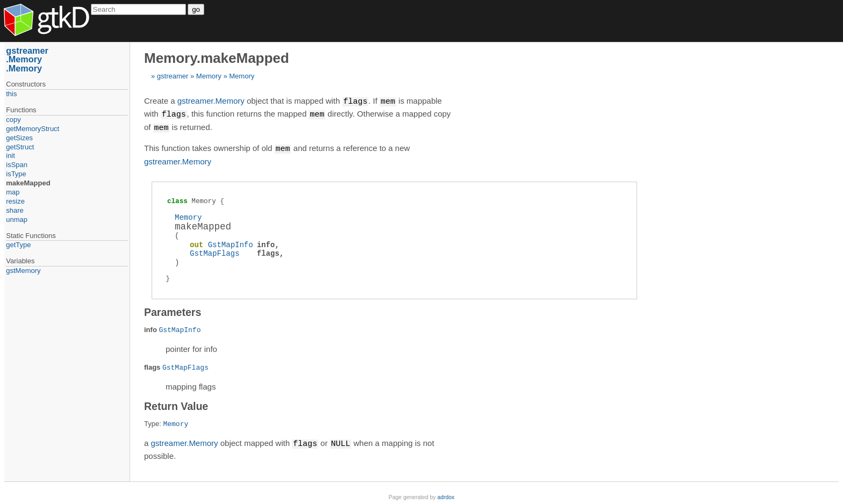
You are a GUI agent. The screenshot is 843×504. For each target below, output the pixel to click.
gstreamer (173, 76)
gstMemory (23, 271)
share (15, 210)
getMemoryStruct (33, 129)
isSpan (17, 165)
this (11, 94)
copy (13, 120)
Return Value (176, 404)
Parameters (173, 310)
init (10, 156)
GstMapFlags (215, 251)
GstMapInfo (231, 243)
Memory (209, 76)
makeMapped (28, 183)
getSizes (19, 138)
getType (18, 245)
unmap (17, 219)
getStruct (20, 147)
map (13, 192)
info (266, 243)
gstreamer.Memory (211, 101)
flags (268, 251)
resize (15, 201)
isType (16, 174)
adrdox (446, 495)
